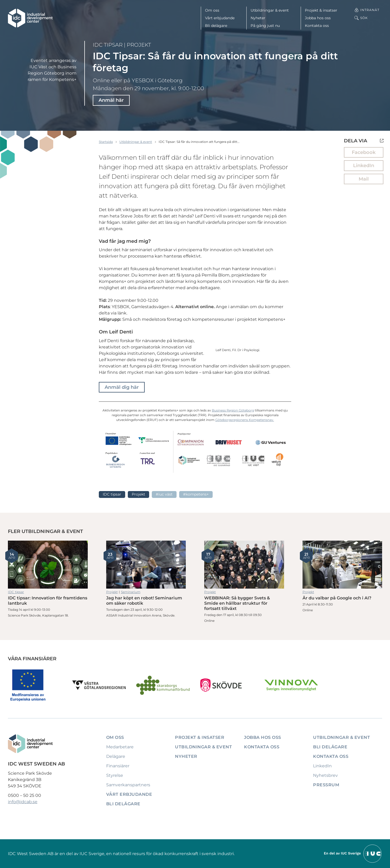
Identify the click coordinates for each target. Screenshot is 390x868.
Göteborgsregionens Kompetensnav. (245, 420)
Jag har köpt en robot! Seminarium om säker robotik (146, 565)
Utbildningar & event (270, 10)
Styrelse (115, 775)
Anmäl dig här (122, 387)
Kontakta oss (317, 26)
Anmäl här (111, 100)
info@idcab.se (23, 802)
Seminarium (131, 592)
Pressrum (326, 785)
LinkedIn (364, 166)
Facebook (364, 152)
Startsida (106, 142)
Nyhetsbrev (325, 775)
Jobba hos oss (318, 18)
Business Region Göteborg (233, 410)
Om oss (212, 10)
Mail (364, 179)
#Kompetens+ (196, 494)
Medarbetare (120, 747)
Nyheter (258, 18)
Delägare (116, 756)
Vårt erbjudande (220, 18)
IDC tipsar (108, 45)
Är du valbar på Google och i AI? (342, 565)
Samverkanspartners (128, 785)
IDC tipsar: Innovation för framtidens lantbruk (48, 565)
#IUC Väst (164, 494)
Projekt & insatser (321, 10)
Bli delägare (216, 26)
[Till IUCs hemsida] (353, 853)
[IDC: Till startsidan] (30, 18)
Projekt (139, 45)
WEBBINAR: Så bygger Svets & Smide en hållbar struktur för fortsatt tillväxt (244, 565)
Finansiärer (118, 766)
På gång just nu (265, 26)
